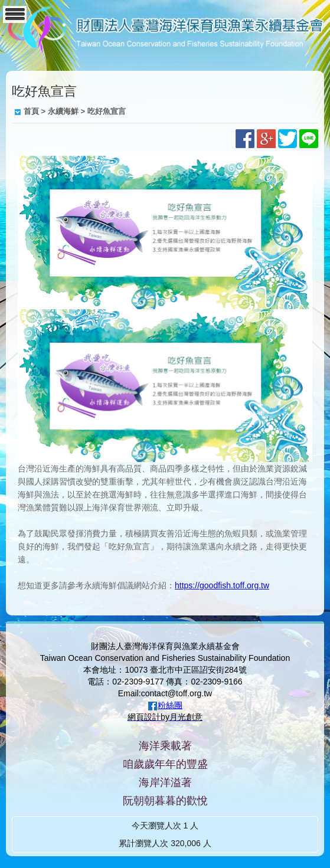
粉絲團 (170, 705)
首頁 (31, 111)
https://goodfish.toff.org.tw (222, 585)
